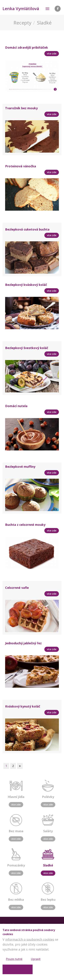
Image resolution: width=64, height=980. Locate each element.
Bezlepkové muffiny (20, 467)
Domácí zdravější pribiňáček (27, 47)
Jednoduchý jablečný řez (23, 643)
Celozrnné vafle (17, 588)
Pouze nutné (14, 959)
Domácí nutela (16, 406)
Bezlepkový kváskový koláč (26, 285)
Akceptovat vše (16, 969)
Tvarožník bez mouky (21, 108)
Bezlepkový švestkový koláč (27, 348)
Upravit (36, 959)
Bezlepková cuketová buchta (27, 229)
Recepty (22, 23)
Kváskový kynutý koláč (23, 706)
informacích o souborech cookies (30, 939)
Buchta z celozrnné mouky (25, 525)
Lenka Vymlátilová (21, 8)
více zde (16, 805)
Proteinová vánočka (21, 166)
